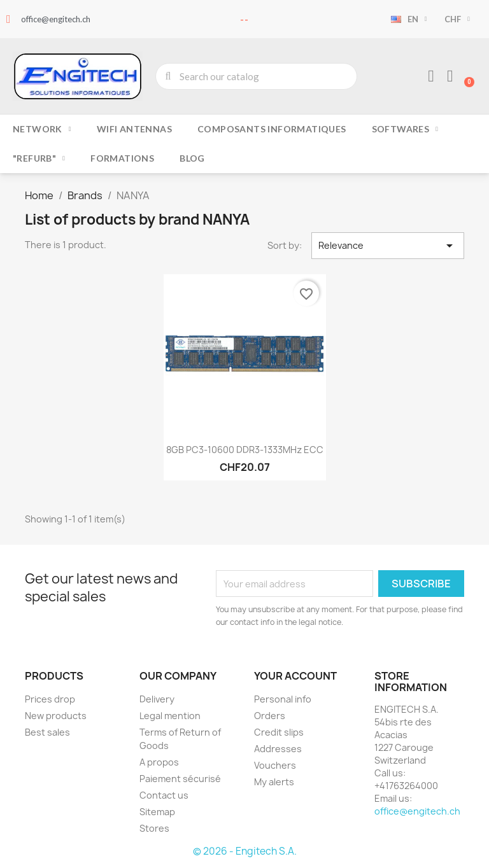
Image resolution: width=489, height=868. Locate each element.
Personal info (283, 699)
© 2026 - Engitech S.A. (245, 851)
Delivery (157, 699)
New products (56, 716)
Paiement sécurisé (180, 779)
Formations (122, 158)
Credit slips (279, 732)
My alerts (274, 782)
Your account (295, 676)
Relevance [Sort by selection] (388, 246)
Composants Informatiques (272, 129)
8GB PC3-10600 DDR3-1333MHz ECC (245, 450)
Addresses (278, 749)
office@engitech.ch (417, 811)
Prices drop (50, 699)
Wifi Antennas (134, 129)
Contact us (164, 795)
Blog (192, 158)
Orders (270, 716)
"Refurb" (39, 158)
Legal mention (170, 716)
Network (42, 129)
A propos (159, 762)
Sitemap (157, 812)
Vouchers (275, 765)
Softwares (405, 129)
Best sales (47, 732)
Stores (154, 828)
